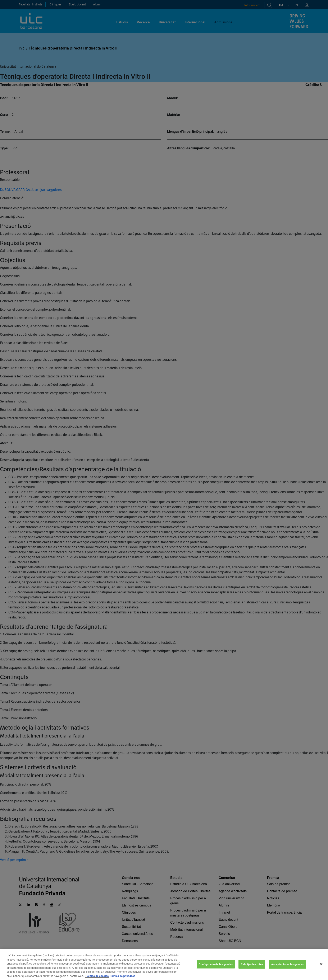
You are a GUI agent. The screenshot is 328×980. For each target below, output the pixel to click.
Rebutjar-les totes (252, 970)
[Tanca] (321, 970)
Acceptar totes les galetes (287, 970)
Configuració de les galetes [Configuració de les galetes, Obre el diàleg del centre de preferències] (216, 970)
